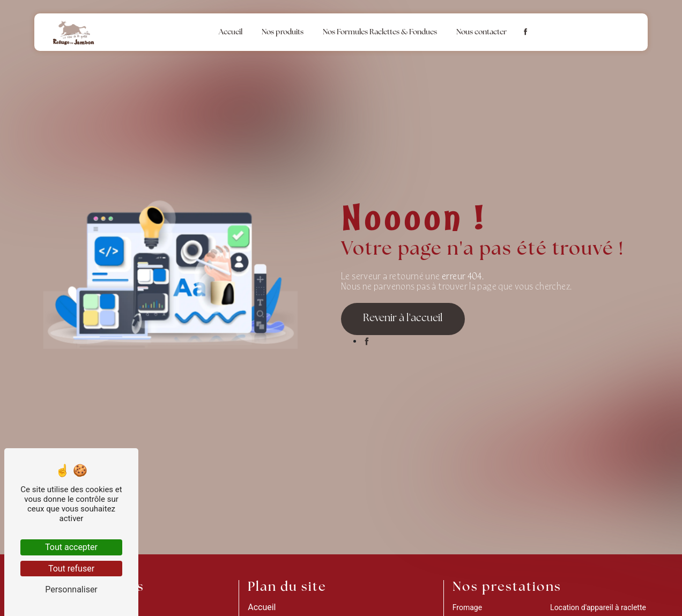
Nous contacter (481, 32)
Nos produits (283, 32)
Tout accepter (71, 547)
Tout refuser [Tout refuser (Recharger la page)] (71, 569)
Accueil (231, 32)
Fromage (467, 607)
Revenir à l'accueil (403, 319)
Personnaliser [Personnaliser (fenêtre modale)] (71, 589)
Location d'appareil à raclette (598, 607)
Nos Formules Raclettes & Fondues (380, 32)
